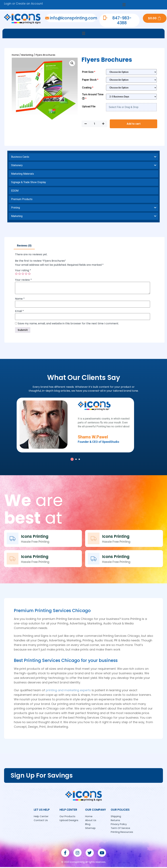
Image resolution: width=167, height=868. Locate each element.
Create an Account (29, 4)
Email (19, 311)
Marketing (27, 55)
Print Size (89, 72)
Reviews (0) (24, 246)
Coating (88, 88)
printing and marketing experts (68, 691)
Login (8, 4)
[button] (124, 5)
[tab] (24, 246)
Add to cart (134, 124)
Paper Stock (91, 80)
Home (15, 55)
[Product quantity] (94, 124)
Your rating (23, 270)
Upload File (89, 106)
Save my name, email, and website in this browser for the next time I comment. (68, 324)
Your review (23, 280)
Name (20, 299)
